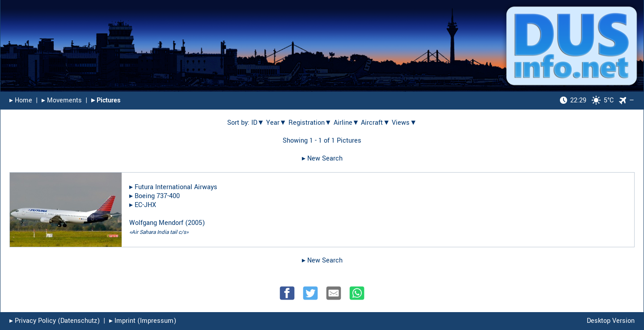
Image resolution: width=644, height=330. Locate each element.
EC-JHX (145, 205)
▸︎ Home (21, 100)
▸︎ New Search (322, 159)
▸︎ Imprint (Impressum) (143, 321)
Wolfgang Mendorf (156, 223)
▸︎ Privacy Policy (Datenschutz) (55, 321)
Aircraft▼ (375, 123)
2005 (195, 223)
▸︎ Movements (62, 100)
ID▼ (258, 123)
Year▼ (276, 123)
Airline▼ (347, 123)
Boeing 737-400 (157, 196)
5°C (587, 100)
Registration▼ (310, 123)
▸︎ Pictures (106, 100)
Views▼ (404, 123)
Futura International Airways (176, 187)
